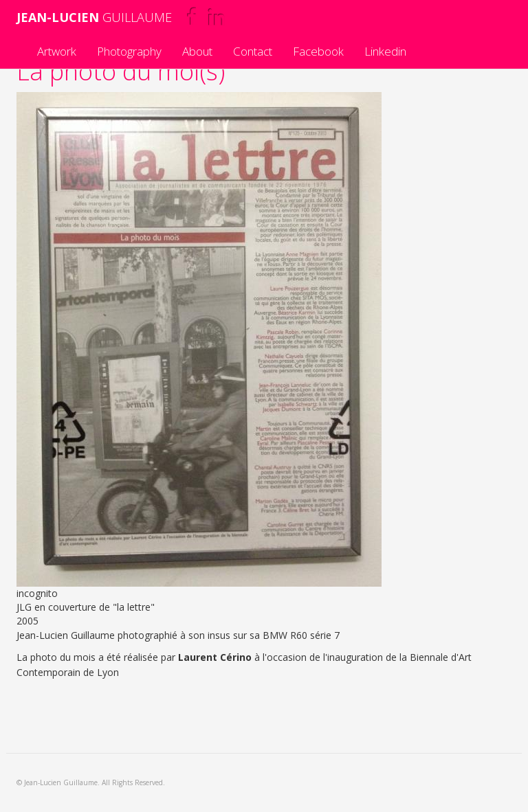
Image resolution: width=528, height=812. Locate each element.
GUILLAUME (94, 17)
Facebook (318, 51)
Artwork (57, 51)
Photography (129, 51)
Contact (253, 51)
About (197, 51)
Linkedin (385, 51)
